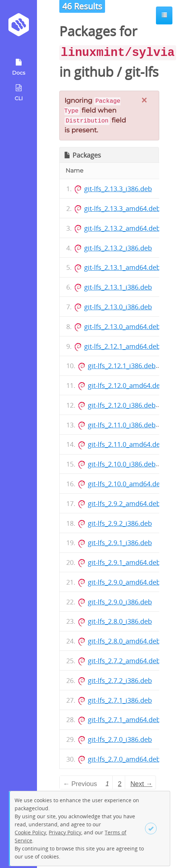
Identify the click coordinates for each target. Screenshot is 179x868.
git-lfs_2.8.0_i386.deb (120, 621)
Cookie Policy (30, 832)
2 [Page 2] (120, 784)
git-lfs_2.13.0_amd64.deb (122, 327)
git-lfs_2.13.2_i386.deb (118, 248)
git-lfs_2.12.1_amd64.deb (122, 346)
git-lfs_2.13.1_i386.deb (118, 287)
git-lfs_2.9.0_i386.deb (120, 602)
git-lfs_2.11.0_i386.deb (122, 425)
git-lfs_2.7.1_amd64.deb (124, 720)
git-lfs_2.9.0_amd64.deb (124, 582)
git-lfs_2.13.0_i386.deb (118, 307)
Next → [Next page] (141, 784)
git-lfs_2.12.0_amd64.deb (126, 385)
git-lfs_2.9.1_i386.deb (120, 543)
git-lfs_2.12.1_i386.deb (122, 366)
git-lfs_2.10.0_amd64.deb (126, 484)
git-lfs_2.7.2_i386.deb (120, 680)
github (94, 72)
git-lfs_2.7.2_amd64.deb (124, 661)
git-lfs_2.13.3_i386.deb (118, 189)
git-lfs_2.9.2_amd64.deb (124, 503)
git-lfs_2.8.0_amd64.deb (124, 641)
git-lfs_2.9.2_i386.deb (120, 523)
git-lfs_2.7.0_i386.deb (120, 739)
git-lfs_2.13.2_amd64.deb (122, 228)
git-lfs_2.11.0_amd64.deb (126, 444)
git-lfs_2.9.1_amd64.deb (124, 562)
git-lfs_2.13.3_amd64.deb (122, 208)
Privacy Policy (65, 832)
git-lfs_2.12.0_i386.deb (122, 405)
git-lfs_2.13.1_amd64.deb (122, 267)
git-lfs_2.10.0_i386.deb (122, 464)
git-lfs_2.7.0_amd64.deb (124, 759)
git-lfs (142, 72)
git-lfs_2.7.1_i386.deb (120, 700)
